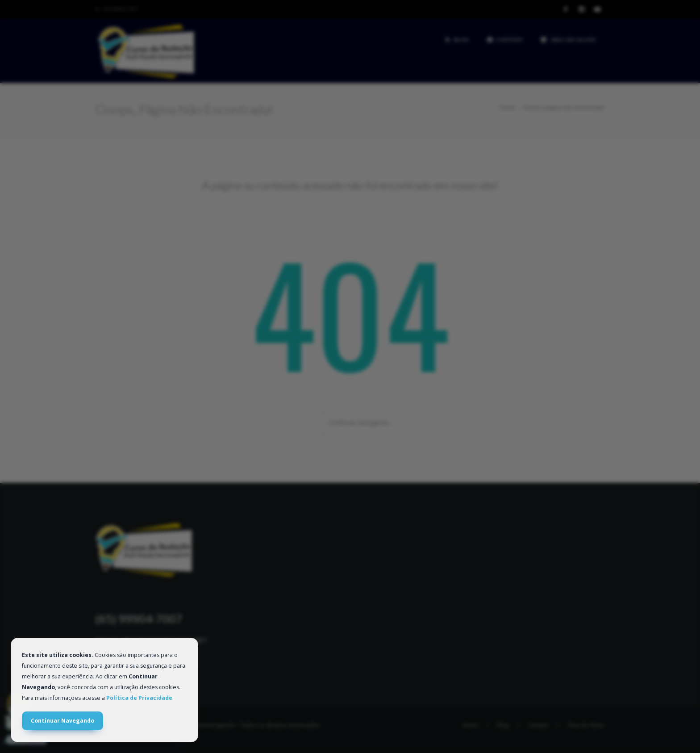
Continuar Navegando (62, 721)
